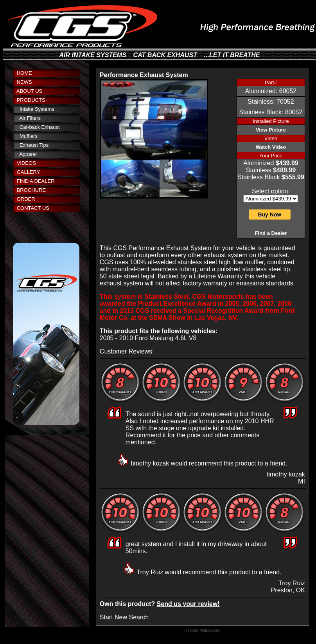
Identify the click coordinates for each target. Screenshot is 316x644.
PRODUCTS (31, 100)
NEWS (24, 82)
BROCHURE (31, 190)
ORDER (26, 199)
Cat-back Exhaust (40, 127)
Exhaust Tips (34, 145)
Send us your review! (188, 604)
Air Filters (30, 118)
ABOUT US (29, 91)
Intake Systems (37, 109)
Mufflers (29, 136)
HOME (24, 73)
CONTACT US (33, 208)
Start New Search (124, 617)
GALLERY (29, 172)
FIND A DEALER (36, 181)
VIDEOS (26, 163)
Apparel (28, 154)
